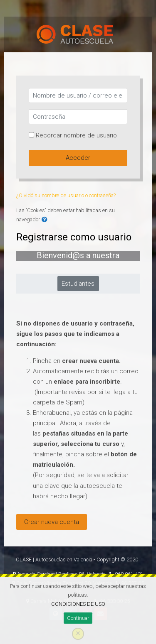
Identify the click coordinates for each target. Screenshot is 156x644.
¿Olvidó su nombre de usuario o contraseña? (66, 195)
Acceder (78, 158)
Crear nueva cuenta (52, 522)
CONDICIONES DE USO (78, 604)
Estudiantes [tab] (78, 284)
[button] (45, 220)
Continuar (78, 618)
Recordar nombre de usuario (76, 135)
